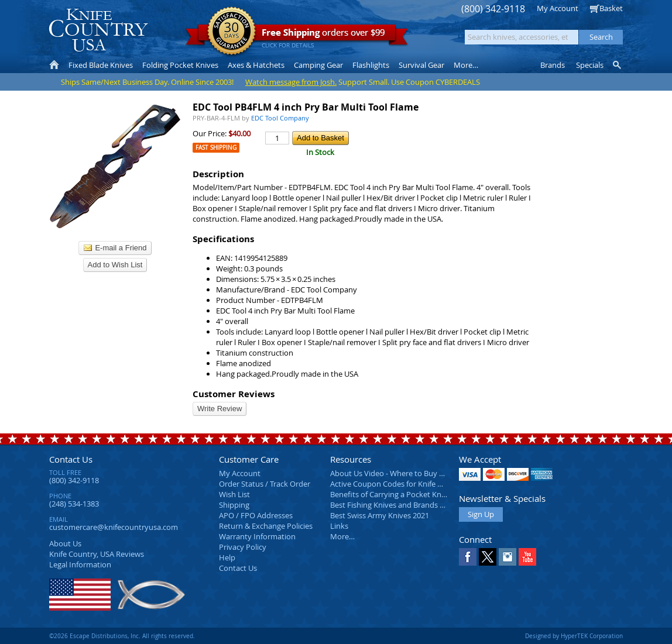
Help (227, 557)
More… (342, 536)
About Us (65, 543)
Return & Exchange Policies (266, 526)
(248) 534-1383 (74, 504)
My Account (558, 8)
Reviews (97, 554)
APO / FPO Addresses (256, 515)
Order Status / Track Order (265, 484)
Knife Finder (618, 65)
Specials (590, 65)
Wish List (234, 494)
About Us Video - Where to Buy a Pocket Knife (409, 473)
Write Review (220, 409)
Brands (553, 65)
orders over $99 (297, 35)
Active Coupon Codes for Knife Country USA (406, 484)
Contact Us (71, 459)
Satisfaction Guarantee (232, 32)
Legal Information (80, 564)
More (466, 65)
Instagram (508, 557)
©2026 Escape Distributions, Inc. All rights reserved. (122, 636)
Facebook (468, 557)
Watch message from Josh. (291, 82)
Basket (611, 8)
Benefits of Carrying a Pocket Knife (390, 494)
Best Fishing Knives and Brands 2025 (393, 505)
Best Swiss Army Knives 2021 (380, 515)
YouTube (527, 557)
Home (54, 65)
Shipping (234, 505)
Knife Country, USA (98, 30)
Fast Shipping (216, 148)
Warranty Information (257, 536)
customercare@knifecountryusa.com (114, 527)
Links (339, 526)
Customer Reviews (234, 394)
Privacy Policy (243, 547)
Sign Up (481, 514)
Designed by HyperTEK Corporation (574, 636)
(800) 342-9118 (493, 9)
